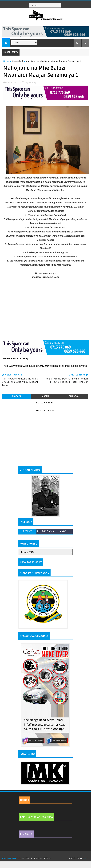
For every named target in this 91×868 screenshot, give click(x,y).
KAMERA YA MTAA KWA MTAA (36, 817)
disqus (45, 396)
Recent (27, 531)
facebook (74, 396)
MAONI (64, 531)
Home (6, 61)
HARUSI (24, 800)
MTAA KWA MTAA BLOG (12, 858)
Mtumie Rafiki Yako (16, 359)
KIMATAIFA (26, 834)
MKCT (85, 858)
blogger (16, 396)
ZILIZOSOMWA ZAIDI (46, 532)
